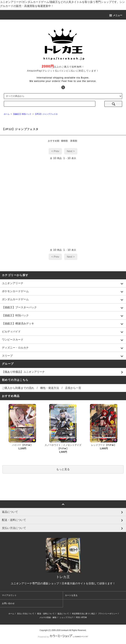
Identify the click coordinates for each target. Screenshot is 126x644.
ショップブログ (66, 617)
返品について (63, 614)
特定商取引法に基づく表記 (83, 614)
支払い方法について (26, 614)
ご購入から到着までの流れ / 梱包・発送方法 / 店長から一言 (42, 388)
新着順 (74, 141)
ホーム (11, 614)
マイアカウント (9, 595)
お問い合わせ (8, 603)
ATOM (84, 617)
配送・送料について (46, 614)
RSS (78, 617)
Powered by (63, 637)
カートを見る (71, 595)
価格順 (64, 141)
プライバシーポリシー (108, 614)
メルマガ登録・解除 (48, 617)
